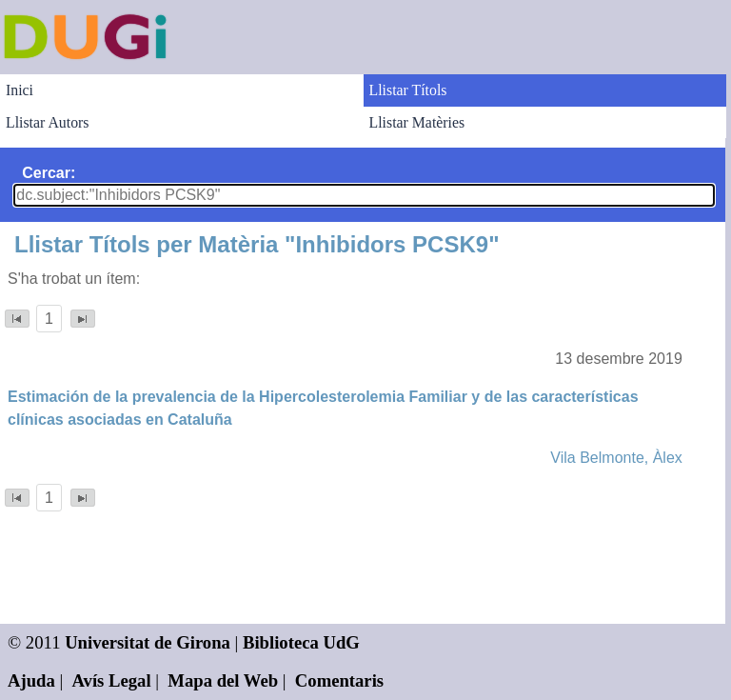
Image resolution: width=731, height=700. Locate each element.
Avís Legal (112, 680)
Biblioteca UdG (301, 642)
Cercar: (49, 173)
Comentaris (339, 680)
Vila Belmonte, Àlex (616, 458)
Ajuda (31, 680)
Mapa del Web (223, 680)
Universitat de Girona (148, 642)
